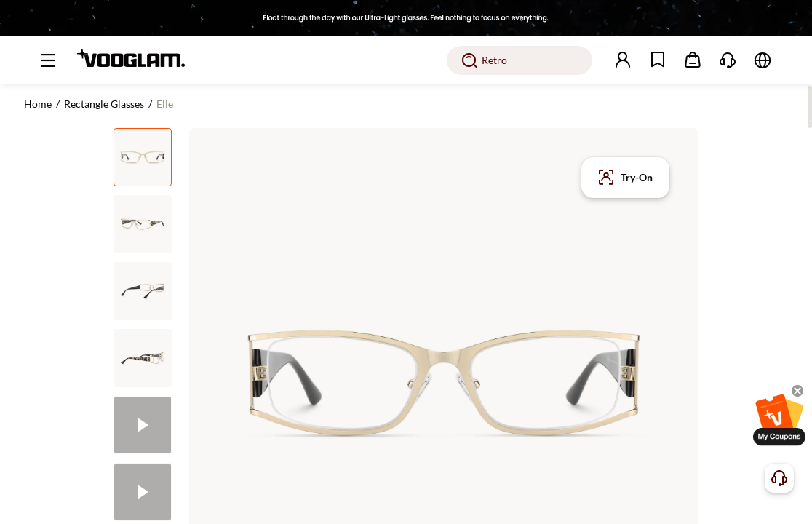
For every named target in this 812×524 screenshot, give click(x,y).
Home (38, 104)
